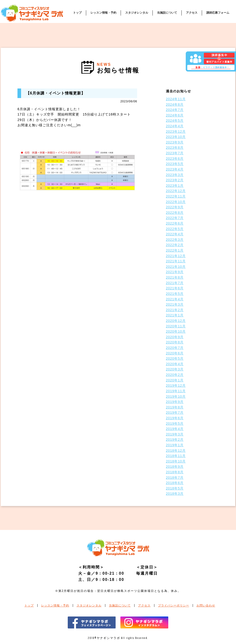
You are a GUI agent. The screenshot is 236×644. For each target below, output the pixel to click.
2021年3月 (175, 304)
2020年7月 (175, 348)
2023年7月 (175, 153)
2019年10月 (176, 396)
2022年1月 (175, 250)
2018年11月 (176, 456)
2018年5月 (175, 488)
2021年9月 (175, 272)
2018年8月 (175, 472)
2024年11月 (176, 99)
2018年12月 (176, 451)
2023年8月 (175, 148)
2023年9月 (175, 142)
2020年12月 (176, 321)
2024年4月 (175, 126)
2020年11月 (176, 326)
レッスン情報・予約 (103, 13)
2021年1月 (175, 315)
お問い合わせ (206, 605)
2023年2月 (175, 180)
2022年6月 (175, 223)
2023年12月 (176, 132)
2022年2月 (175, 245)
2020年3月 (175, 369)
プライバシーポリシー (174, 605)
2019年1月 (175, 445)
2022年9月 (175, 207)
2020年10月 (176, 331)
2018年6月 (175, 483)
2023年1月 (175, 186)
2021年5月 (175, 294)
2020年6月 (175, 353)
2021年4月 (175, 299)
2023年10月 (176, 137)
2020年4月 (175, 364)
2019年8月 (175, 407)
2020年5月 (175, 358)
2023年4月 (175, 169)
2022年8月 (175, 213)
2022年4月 (175, 234)
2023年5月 (175, 164)
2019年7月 (175, 413)
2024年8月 (175, 105)
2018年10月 (176, 461)
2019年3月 (175, 434)
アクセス (192, 13)
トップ (77, 13)
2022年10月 (176, 202)
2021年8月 (175, 277)
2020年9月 (175, 337)
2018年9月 (175, 467)
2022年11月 (176, 196)
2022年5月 (175, 229)
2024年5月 (175, 121)
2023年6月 (175, 159)
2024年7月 (175, 110)
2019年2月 (175, 440)
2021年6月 (175, 288)
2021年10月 (176, 267)
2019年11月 (176, 391)
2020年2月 (175, 375)
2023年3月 (175, 175)
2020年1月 (175, 380)
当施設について (167, 13)
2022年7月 (175, 218)
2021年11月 (176, 261)
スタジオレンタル (137, 13)
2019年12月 (176, 385)
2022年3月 (175, 240)
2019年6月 (175, 418)
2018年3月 (175, 494)
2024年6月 (175, 115)
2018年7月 (175, 478)
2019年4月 (175, 429)
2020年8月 (175, 342)
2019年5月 (175, 424)
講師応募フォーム (218, 13)
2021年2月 (175, 310)
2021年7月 (175, 283)
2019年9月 (175, 402)
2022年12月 (176, 191)
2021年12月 (176, 256)
